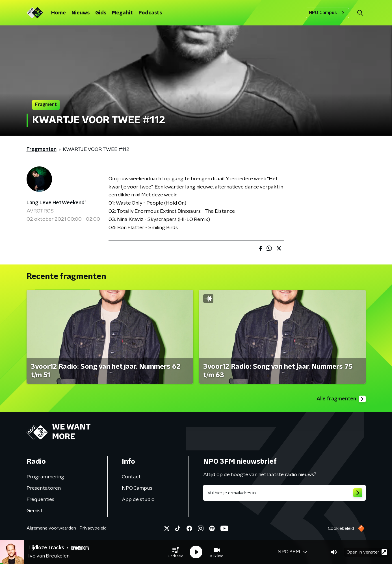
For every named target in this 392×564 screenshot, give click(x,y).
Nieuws (81, 13)
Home (59, 13)
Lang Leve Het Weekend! (56, 203)
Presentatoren (44, 488)
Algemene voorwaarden (51, 528)
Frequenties (40, 500)
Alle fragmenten (341, 399)
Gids (101, 13)
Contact (131, 477)
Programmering (45, 477)
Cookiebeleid (341, 528)
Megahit (122, 13)
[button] (176, 552)
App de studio (138, 500)
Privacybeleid (93, 528)
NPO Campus (327, 13)
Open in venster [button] (367, 552)
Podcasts (150, 13)
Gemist (35, 511)
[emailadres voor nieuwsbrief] (284, 493)
